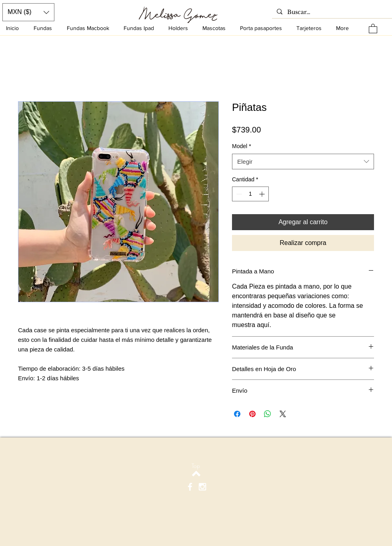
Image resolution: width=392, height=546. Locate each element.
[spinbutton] (250, 194)
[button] (373, 28)
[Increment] (263, 194)
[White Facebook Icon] (190, 487)
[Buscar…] (331, 12)
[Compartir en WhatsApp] (268, 414)
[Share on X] (283, 414)
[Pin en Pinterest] (252, 414)
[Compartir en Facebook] (237, 414)
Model (242, 146)
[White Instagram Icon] (202, 487)
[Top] (196, 466)
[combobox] (303, 162)
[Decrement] (238, 194)
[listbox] (28, 12)
